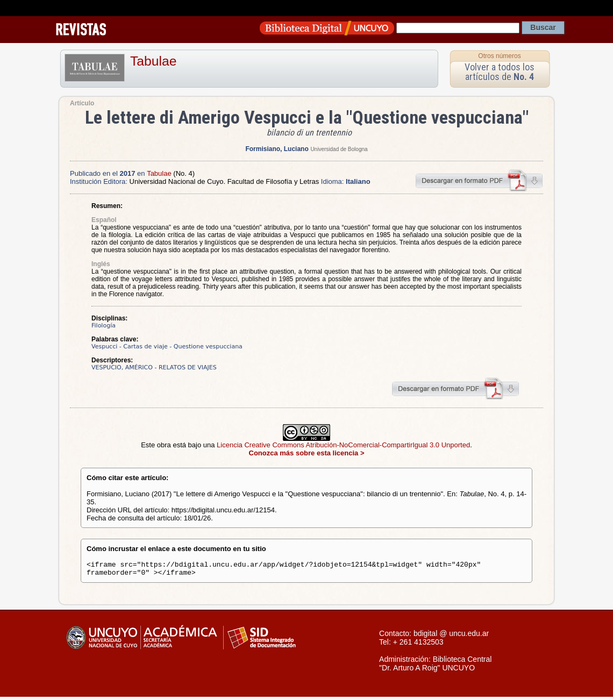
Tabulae (153, 61)
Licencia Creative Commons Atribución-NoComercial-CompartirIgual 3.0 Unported (343, 445)
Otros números (499, 56)
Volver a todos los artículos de (500, 72)
